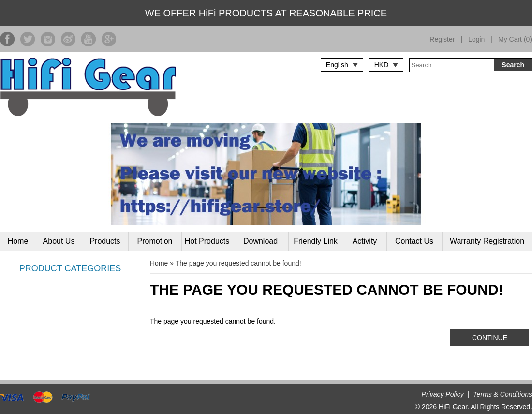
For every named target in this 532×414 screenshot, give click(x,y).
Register (442, 39)
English (337, 65)
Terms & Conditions (502, 394)
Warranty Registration (487, 241)
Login (476, 39)
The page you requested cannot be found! (238, 263)
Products (105, 241)
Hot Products (207, 241)
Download (260, 241)
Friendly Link (316, 241)
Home (18, 241)
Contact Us (414, 241)
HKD (382, 65)
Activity (365, 241)
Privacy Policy (443, 394)
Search (513, 65)
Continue (490, 338)
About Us (59, 241)
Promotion (155, 241)
